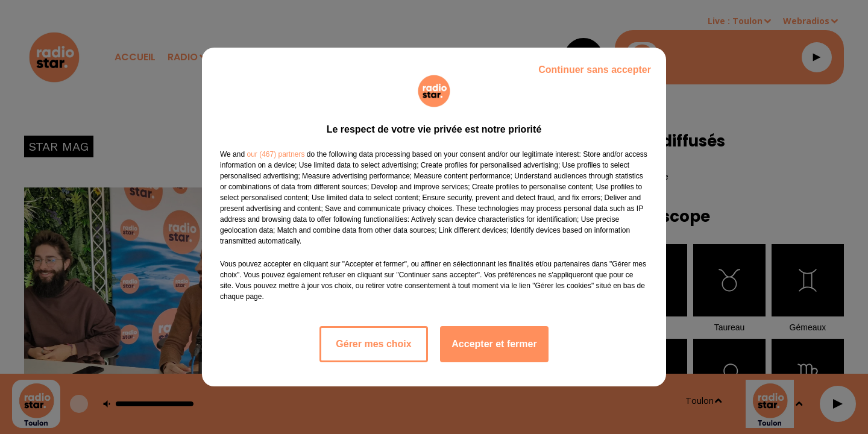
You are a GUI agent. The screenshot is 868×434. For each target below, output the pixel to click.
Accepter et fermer (494, 344)
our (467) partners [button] (275, 154)
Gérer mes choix (373, 344)
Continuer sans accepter (595, 70)
